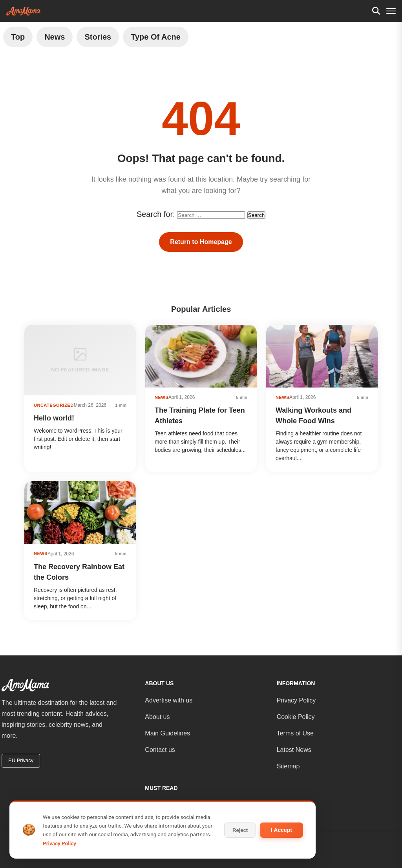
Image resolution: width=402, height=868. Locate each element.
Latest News (294, 750)
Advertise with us (169, 700)
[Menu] (391, 11)
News (55, 37)
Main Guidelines (167, 733)
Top (18, 37)
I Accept (281, 830)
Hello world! (54, 418)
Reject (240, 830)
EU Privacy (21, 760)
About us (157, 717)
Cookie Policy (296, 717)
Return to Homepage (201, 242)
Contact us (160, 750)
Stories (98, 37)
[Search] (376, 11)
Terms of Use (295, 733)
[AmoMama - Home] (23, 11)
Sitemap (288, 766)
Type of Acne (156, 37)
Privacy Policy (296, 700)
